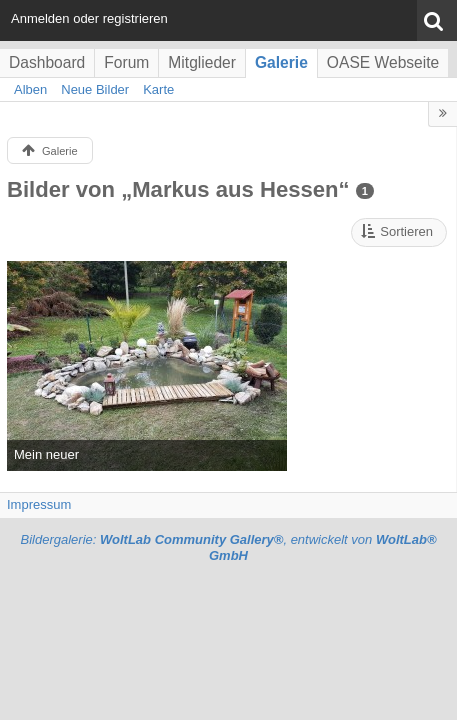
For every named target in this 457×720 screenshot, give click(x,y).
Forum (126, 62)
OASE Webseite (383, 62)
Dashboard (47, 62)
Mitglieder (202, 62)
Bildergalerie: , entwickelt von (228, 548)
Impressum (39, 504)
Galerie (281, 62)
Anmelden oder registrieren (89, 18)
